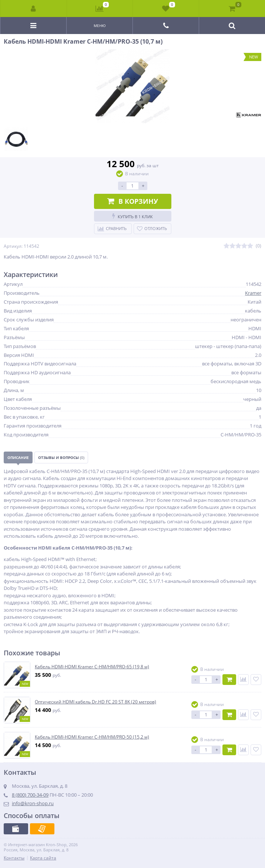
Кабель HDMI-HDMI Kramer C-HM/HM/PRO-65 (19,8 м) (92, 667)
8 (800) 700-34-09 (30, 795)
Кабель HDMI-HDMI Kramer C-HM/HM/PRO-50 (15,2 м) (92, 737)
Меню (100, 26)
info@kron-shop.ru (33, 803)
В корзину (133, 201)
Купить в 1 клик (132, 216)
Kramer (253, 293)
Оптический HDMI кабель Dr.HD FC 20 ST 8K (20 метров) (95, 702)
